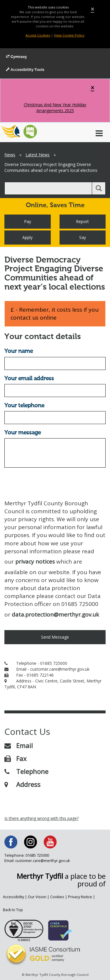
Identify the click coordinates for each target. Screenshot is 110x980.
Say (83, 237)
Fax (16, 758)
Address (22, 784)
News (10, 155)
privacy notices (35, 562)
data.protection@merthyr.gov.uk (55, 614)
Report (82, 221)
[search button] (99, 188)
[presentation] (49, 484)
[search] (48, 188)
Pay (28, 221)
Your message (23, 433)
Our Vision (37, 897)
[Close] (92, 9)
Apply (27, 237)
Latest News (38, 155)
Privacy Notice (80, 897)
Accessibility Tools (25, 70)
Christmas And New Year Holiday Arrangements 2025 (55, 108)
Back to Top (13, 910)
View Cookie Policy (69, 35)
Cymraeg (16, 57)
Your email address (29, 379)
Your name (19, 351)
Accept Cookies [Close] (38, 35)
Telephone (26, 771)
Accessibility (13, 897)
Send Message (55, 637)
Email (19, 745)
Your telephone (24, 406)
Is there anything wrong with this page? (42, 818)
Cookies (57, 897)
